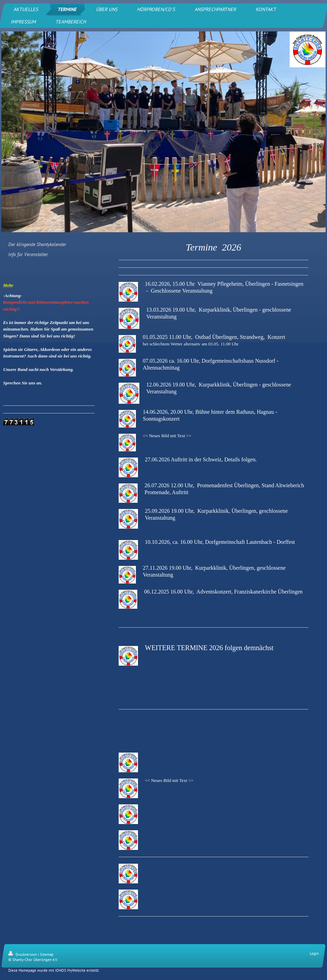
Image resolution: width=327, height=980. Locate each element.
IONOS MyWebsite (70, 970)
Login (314, 953)
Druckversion (23, 954)
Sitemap (47, 954)
